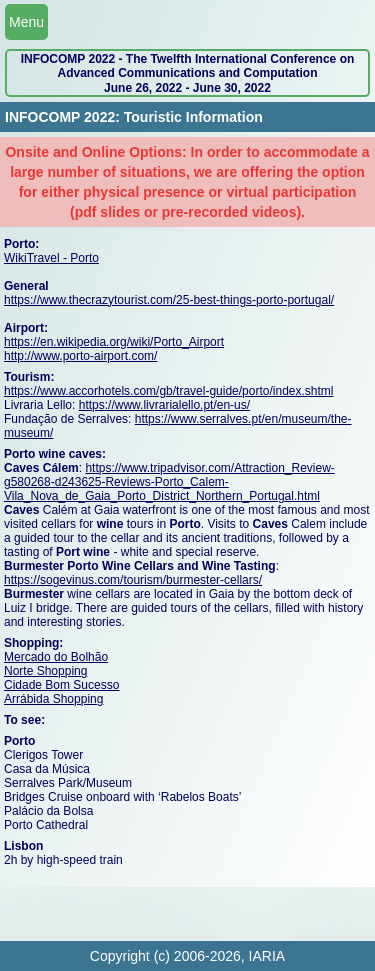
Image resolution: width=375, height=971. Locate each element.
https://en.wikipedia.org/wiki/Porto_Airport (114, 342)
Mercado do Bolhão (56, 657)
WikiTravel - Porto (51, 258)
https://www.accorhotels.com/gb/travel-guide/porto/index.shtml (168, 391)
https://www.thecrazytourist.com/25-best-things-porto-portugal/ (169, 300)
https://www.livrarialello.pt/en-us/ (164, 405)
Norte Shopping (45, 671)
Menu (26, 22)
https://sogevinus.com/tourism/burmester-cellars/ (133, 580)
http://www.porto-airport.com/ (80, 356)
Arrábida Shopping (53, 699)
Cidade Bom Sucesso (61, 685)
